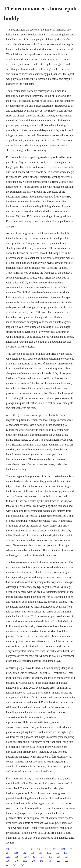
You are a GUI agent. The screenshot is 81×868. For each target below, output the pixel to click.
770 (71, 849)
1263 (26, 857)
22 (7, 865)
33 (15, 849)
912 (51, 857)
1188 (16, 853)
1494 (42, 861)
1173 (25, 861)
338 (59, 857)
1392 (49, 853)
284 (47, 849)
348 (17, 861)
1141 (63, 849)
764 (51, 861)
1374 (67, 857)
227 (59, 861)
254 (8, 853)
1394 (17, 857)
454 (23, 865)
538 (8, 849)
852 (58, 853)
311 (41, 853)
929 (67, 861)
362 (25, 853)
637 (31, 849)
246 (34, 861)
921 (35, 857)
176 (65, 853)
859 (33, 853)
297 (39, 849)
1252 (8, 857)
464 (15, 865)
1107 (8, 861)
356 (55, 849)
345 (43, 857)
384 (23, 849)
